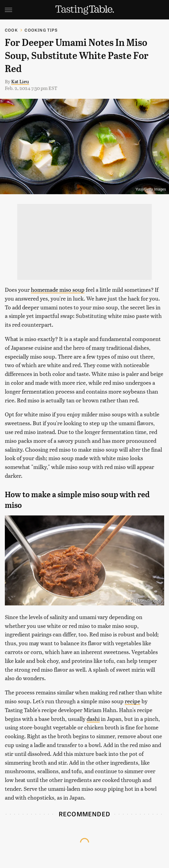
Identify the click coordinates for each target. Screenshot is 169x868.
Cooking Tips (41, 30)
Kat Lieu (20, 81)
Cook (11, 30)
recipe (133, 701)
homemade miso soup (58, 289)
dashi (93, 719)
